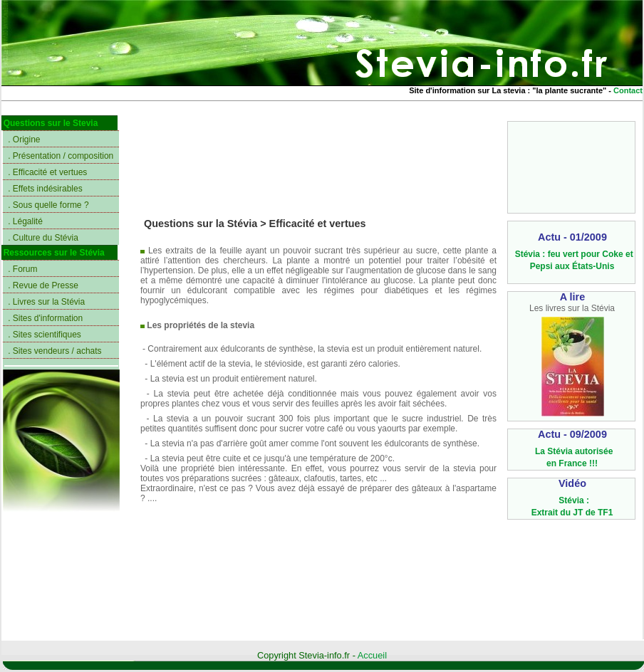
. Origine (24, 140)
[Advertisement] (572, 166)
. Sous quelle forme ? (48, 205)
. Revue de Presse (43, 285)
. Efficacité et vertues (47, 172)
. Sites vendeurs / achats (54, 351)
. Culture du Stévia (43, 238)
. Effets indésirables (45, 189)
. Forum (22, 269)
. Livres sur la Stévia (46, 302)
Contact (628, 90)
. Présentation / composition (61, 156)
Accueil (372, 655)
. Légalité (25, 221)
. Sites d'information (45, 318)
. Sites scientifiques (45, 335)
